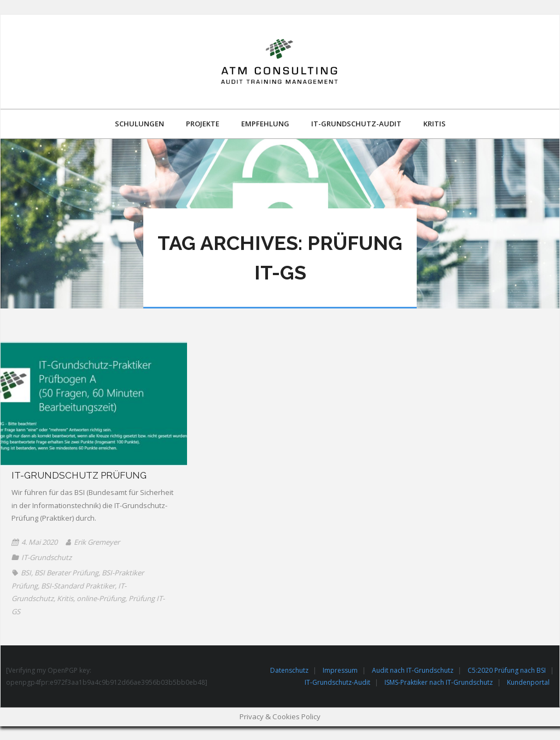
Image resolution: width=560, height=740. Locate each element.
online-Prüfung (101, 598)
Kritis (65, 598)
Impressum (340, 670)
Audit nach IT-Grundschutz (413, 670)
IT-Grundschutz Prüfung (79, 475)
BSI (26, 573)
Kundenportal (528, 682)
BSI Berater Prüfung (66, 573)
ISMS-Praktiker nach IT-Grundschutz (439, 682)
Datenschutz (289, 670)
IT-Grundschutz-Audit (337, 682)
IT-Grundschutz (46, 557)
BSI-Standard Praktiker (78, 586)
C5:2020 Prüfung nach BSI (507, 670)
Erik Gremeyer (97, 542)
